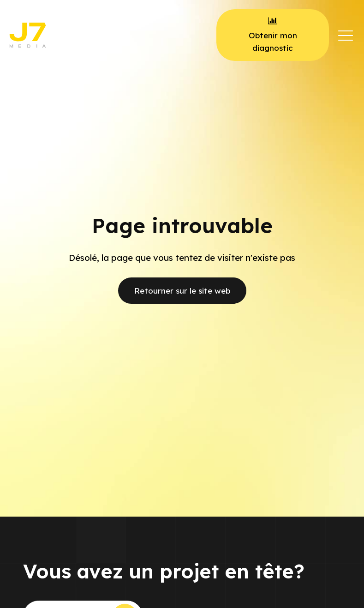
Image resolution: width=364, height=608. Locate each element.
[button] (346, 35)
